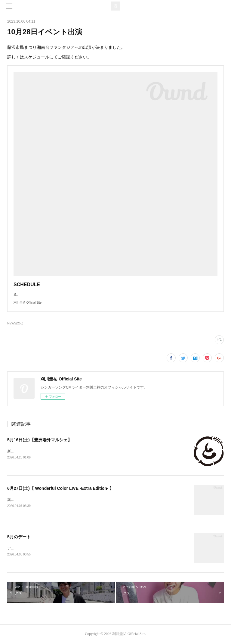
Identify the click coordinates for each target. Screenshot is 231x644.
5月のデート (19, 538)
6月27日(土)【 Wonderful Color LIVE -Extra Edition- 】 (60, 489)
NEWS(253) (15, 323)
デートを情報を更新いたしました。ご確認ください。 (51, 549)
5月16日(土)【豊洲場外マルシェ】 (40, 440)
